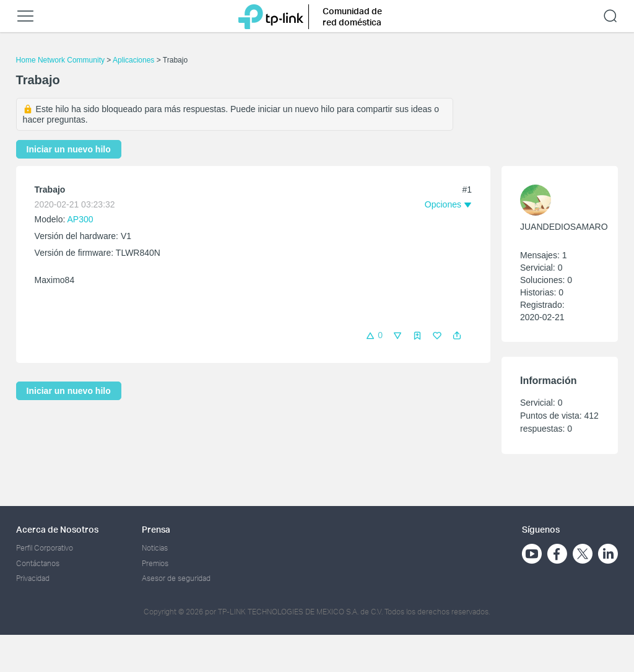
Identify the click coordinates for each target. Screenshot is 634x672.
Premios (155, 563)
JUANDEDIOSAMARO (564, 227)
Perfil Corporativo (45, 548)
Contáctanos (38, 563)
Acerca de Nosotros (57, 529)
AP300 (80, 219)
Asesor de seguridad (176, 578)
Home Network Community (60, 60)
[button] (457, 336)
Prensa (156, 529)
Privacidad (33, 578)
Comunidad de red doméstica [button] (352, 16)
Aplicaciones (133, 60)
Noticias (155, 548)
